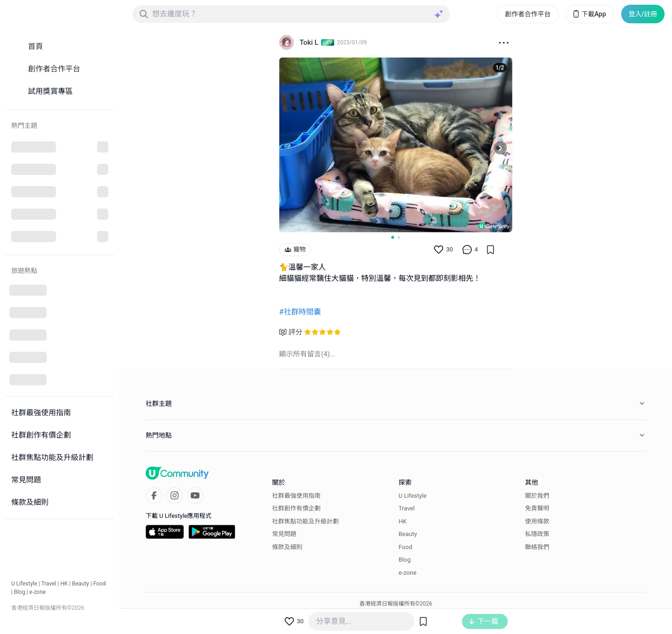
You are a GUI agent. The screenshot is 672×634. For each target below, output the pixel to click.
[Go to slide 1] (392, 237)
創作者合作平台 (528, 14)
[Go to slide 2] (399, 237)
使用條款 (537, 521)
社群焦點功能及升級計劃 (305, 521)
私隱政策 (537, 534)
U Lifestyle (24, 584)
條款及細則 (287, 547)
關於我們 (537, 496)
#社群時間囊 (300, 312)
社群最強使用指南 (296, 496)
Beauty (80, 584)
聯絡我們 (537, 547)
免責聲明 (537, 508)
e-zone (38, 592)
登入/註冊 (643, 14)
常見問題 (284, 534)
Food (100, 584)
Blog (20, 592)
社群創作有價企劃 (296, 508)
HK (64, 584)
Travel (49, 584)
